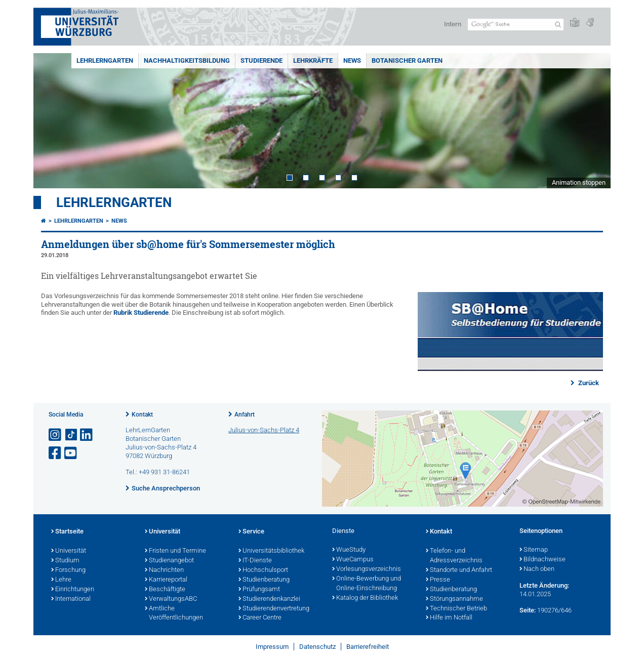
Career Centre (260, 618)
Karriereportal (166, 580)
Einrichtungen (73, 590)
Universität (69, 551)
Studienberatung (264, 580)
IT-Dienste (255, 561)
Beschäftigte (165, 590)
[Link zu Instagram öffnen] (56, 435)
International (71, 599)
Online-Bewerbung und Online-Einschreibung (367, 584)
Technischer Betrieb (456, 609)
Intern (453, 24)
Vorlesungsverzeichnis (367, 569)
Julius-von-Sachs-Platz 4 (264, 430)
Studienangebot (169, 561)
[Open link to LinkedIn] (87, 435)
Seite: (528, 610)
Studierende (261, 60)
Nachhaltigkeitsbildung (187, 60)
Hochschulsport (263, 570)
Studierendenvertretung (274, 609)
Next (593, 121)
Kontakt (142, 415)
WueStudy (349, 550)
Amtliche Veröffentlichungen (174, 614)
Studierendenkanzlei (269, 599)
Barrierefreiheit (368, 647)
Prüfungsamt (259, 590)
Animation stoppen (579, 182)
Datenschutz (317, 647)
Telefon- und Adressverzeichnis (454, 556)
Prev (51, 121)
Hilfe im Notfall (449, 618)
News (352, 60)
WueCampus (353, 560)
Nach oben (537, 569)
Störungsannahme (454, 599)
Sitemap (534, 550)
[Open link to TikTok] (71, 435)
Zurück (588, 383)
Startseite (67, 532)
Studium (65, 561)
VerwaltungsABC (171, 599)
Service (251, 532)
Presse (438, 580)
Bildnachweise (542, 560)
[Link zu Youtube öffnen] (71, 453)
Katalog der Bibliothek (365, 598)
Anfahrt (245, 415)
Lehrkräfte (313, 60)
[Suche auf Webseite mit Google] (516, 25)
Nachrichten (164, 570)
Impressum (272, 647)
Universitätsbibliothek (271, 551)
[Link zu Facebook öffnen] (56, 453)
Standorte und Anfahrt (459, 570)
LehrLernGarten (105, 60)
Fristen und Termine (175, 551)
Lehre (61, 580)
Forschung (68, 570)
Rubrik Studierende (141, 313)
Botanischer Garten (407, 60)
